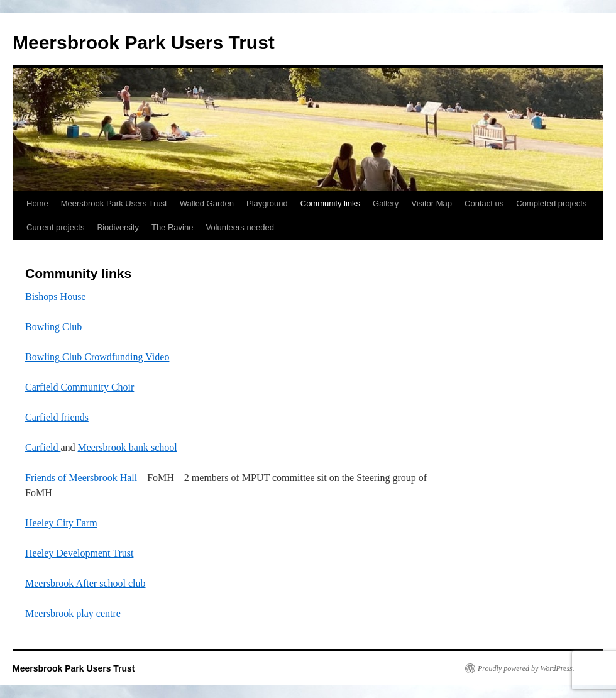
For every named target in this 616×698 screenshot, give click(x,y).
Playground (267, 203)
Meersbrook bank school (128, 447)
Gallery (386, 203)
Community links (330, 203)
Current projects (55, 227)
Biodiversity (118, 227)
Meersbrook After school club (85, 583)
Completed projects (551, 203)
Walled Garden (207, 203)
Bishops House (55, 296)
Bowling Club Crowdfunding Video (97, 357)
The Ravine (172, 227)
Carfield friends (57, 417)
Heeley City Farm (61, 523)
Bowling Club (53, 327)
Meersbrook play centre (73, 613)
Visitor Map (432, 203)
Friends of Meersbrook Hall (81, 478)
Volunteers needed (239, 227)
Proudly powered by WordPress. (526, 668)
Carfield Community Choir (80, 387)
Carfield (43, 447)
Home (37, 203)
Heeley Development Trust (79, 553)
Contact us (484, 203)
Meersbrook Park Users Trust (144, 42)
